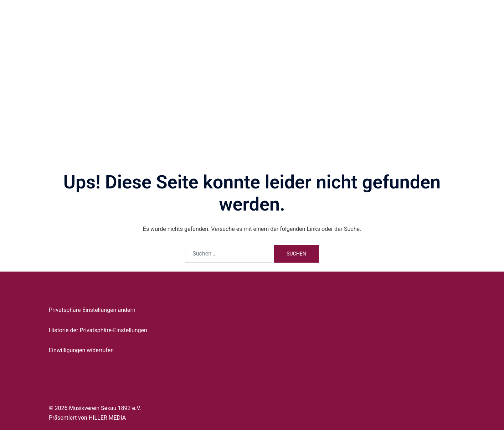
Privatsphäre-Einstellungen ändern (92, 310)
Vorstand (271, 25)
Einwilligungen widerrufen (81, 350)
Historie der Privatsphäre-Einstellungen (98, 330)
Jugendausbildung (312, 25)
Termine (352, 25)
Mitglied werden (389, 25)
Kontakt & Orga (433, 25)
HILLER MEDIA (107, 418)
